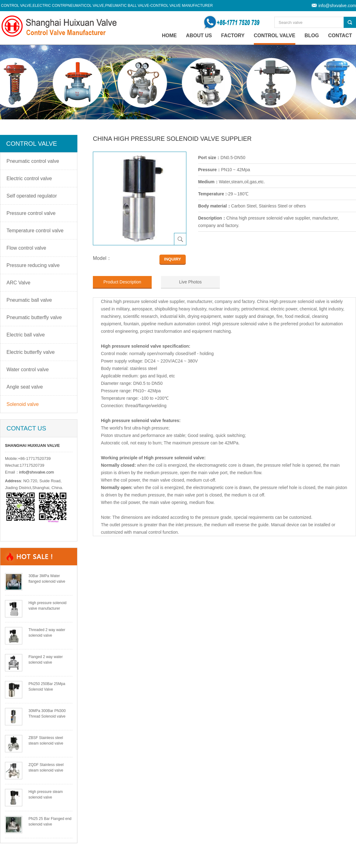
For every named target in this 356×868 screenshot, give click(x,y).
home (169, 36)
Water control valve (28, 369)
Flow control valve (26, 248)
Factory (233, 36)
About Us (199, 36)
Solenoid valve (23, 404)
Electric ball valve (26, 335)
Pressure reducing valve (33, 265)
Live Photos (190, 282)
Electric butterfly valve (31, 352)
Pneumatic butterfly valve (34, 317)
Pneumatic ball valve (29, 300)
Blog (312, 36)
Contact (340, 36)
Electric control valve (29, 178)
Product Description (122, 282)
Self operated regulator (32, 196)
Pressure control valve (31, 213)
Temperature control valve (35, 231)
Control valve (275, 36)
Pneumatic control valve (33, 161)
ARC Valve (18, 283)
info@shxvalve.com (337, 6)
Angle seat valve (25, 387)
